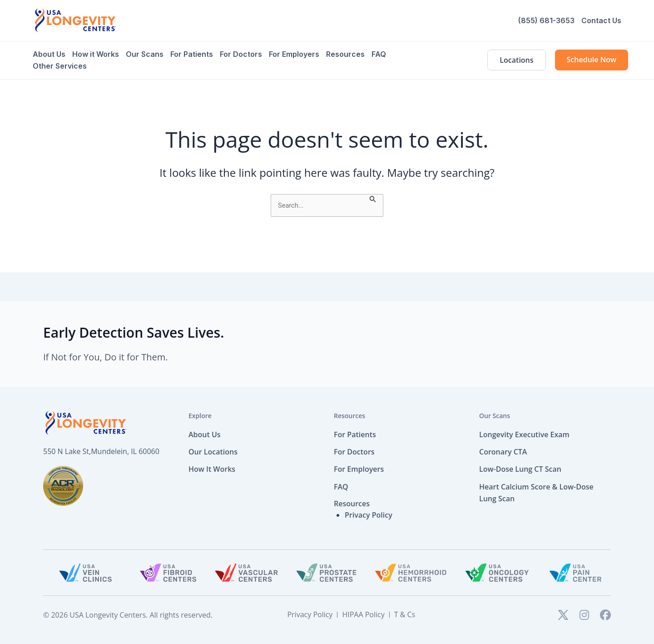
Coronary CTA (503, 453)
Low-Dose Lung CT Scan (520, 470)
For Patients (192, 54)
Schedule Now (592, 60)
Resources (345, 54)
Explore (200, 417)
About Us (49, 54)
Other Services (60, 66)
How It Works (212, 470)
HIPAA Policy (363, 615)
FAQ (379, 54)
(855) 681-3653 (546, 20)
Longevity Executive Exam (524, 435)
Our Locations (213, 453)
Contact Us (601, 20)
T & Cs (405, 615)
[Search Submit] (377, 198)
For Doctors (241, 54)
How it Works (96, 54)
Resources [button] (352, 504)
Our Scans (145, 54)
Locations (516, 60)
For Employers (294, 54)
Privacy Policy (369, 516)
